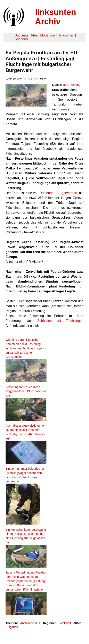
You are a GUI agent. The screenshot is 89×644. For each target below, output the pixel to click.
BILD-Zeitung (72, 85)
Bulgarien (12, 627)
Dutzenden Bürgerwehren (58, 193)
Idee (34, 35)
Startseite (22, 35)
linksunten (67, 35)
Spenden (21, 39)
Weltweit (65, 623)
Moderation (48, 35)
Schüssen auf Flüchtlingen (60, 321)
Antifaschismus (30, 623)
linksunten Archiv (56, 17)
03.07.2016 (30, 79)
